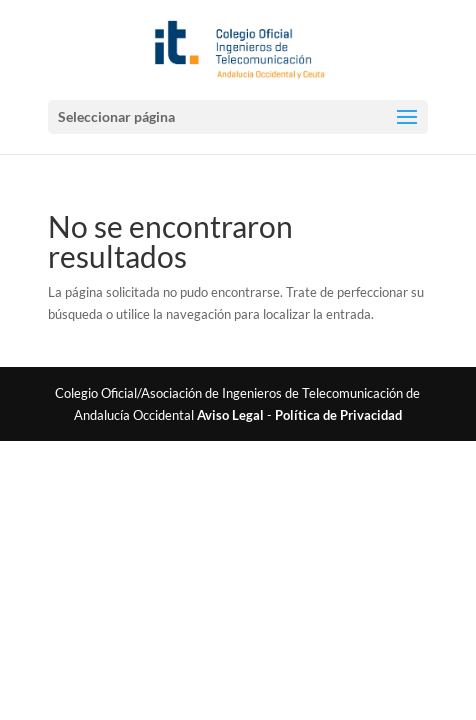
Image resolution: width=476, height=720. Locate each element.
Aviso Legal (230, 415)
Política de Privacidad (338, 415)
